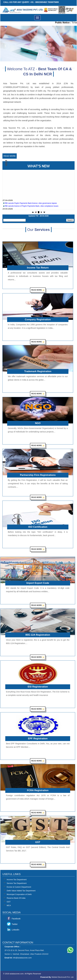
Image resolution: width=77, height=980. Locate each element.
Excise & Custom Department (19, 887)
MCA (9, 905)
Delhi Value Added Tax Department (21, 891)
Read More (10, 156)
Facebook (16, 919)
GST (9, 902)
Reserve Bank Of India (16, 898)
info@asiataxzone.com (22, 958)
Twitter (15, 924)
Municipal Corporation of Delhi (19, 894)
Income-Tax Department (17, 880)
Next (71, 46)
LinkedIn (15, 930)
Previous (6, 46)
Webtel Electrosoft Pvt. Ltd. (63, 977)
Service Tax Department (17, 883)
